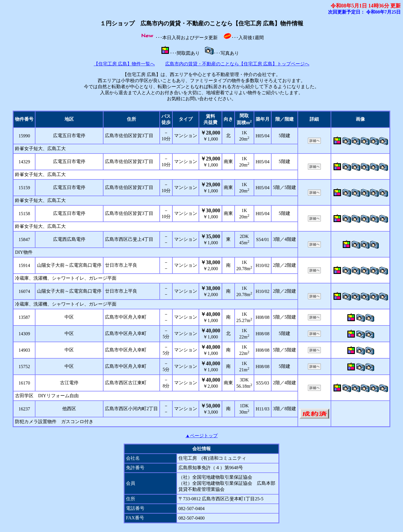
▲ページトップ (201, 436)
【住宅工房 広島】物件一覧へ (124, 64)
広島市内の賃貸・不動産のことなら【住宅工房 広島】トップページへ (237, 64)
